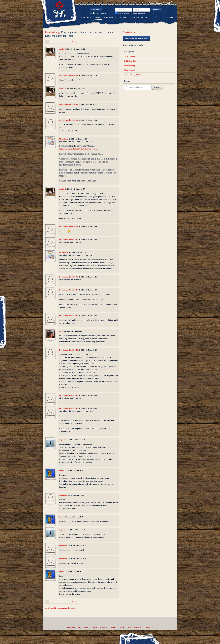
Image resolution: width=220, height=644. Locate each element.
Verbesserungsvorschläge (134, 75)
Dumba (62, 471)
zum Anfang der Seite (66, 608)
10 (72, 42)
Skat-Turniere (130, 56)
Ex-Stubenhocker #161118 (68, 104)
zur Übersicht (50, 608)
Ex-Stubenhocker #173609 (69, 316)
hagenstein (63, 440)
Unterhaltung (52, 32)
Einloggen (157, 10)
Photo (61, 331)
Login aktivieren (100, 13)
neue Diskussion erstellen (136, 38)
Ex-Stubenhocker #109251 (69, 76)
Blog (79, 627)
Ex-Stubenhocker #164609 (69, 240)
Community (85, 18)
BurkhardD (63, 495)
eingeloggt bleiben (122, 13)
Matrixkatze (64, 139)
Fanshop (87, 627)
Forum (98, 18)
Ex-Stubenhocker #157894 (69, 290)
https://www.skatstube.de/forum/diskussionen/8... (79, 149)
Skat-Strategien (130, 70)
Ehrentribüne (110, 18)
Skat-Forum (130, 32)
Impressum (149, 627)
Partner (122, 627)
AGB (129, 627)
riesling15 (63, 49)
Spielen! (170, 18)
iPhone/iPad (71, 627)
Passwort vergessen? (140, 13)
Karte (95, 627)
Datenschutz (139, 627)
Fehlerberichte (130, 61)
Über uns (113, 627)
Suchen (158, 87)
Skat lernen (104, 627)
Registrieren (96, 10)
